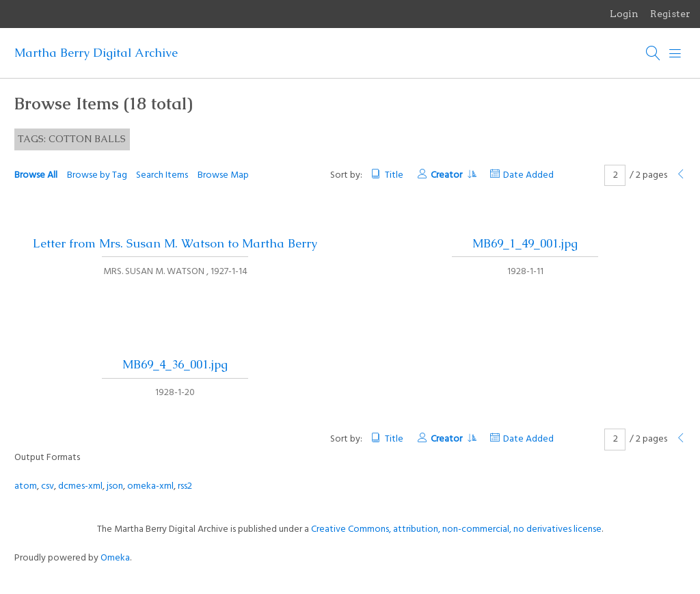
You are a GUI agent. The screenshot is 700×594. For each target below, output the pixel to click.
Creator (453, 175)
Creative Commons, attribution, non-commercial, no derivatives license (456, 529)
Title (394, 175)
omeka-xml (150, 486)
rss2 (185, 486)
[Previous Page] (681, 175)
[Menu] (675, 53)
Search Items (162, 175)
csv (48, 486)
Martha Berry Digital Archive (96, 53)
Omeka (115, 558)
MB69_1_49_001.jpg (525, 243)
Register (670, 14)
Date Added (528, 175)
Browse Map (223, 175)
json (115, 486)
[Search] (654, 53)
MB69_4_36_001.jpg (175, 364)
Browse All (36, 175)
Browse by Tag (97, 175)
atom (26, 486)
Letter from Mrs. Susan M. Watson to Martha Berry (175, 243)
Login (624, 14)
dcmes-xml (80, 486)
